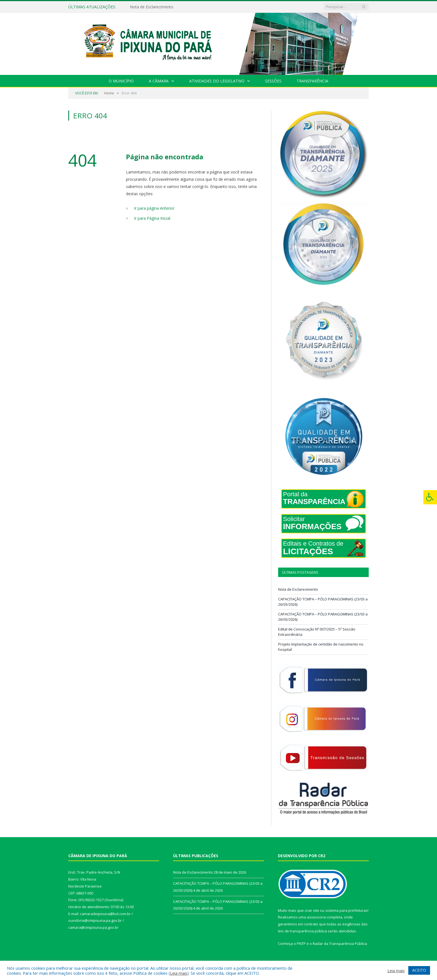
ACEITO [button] (419, 970)
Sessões (273, 81)
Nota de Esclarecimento (152, 7)
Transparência (312, 81)
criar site (312, 910)
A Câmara (159, 81)
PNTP (301, 944)
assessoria (316, 917)
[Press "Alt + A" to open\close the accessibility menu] (430, 497)
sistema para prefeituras (346, 910)
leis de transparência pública (302, 931)
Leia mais (179, 973)
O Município (121, 81)
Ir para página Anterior (154, 208)
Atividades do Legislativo (217, 81)
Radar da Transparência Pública (340, 944)
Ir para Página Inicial (152, 218)
